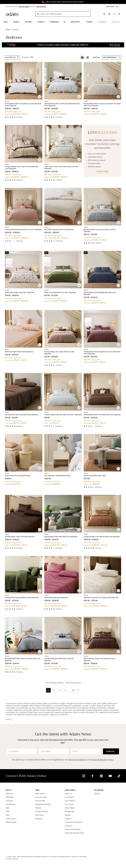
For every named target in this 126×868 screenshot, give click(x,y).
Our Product (70, 801)
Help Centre (110, 7)
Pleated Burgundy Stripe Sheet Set (56, 598)
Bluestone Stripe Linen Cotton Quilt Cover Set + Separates (100, 231)
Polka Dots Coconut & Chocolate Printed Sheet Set (101, 598)
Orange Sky (70, 812)
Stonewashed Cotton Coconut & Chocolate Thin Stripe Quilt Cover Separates (102, 105)
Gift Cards (39, 815)
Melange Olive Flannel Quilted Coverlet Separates (22, 598)
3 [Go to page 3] (60, 690)
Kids (66, 22)
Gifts (8, 812)
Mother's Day (77, 22)
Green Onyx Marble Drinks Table (95, 476)
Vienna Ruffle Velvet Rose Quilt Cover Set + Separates (23, 230)
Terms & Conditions (77, 760)
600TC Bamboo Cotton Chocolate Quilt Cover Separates (99, 660)
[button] (82, 57)
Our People (69, 797)
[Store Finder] (104, 14)
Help (37, 790)
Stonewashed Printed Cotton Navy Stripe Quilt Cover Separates (23, 660)
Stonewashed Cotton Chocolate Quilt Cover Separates (102, 415)
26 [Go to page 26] (73, 690)
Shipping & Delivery (43, 804)
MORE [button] (9, 720)
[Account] (109, 14)
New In (7, 22)
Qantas (68, 815)
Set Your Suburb (24, 7)
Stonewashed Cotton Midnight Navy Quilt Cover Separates (100, 293)
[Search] (39, 14)
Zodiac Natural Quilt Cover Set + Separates (20, 293)
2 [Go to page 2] (54, 690)
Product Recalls (42, 812)
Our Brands (99, 790)
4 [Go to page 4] (65, 690)
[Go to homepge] (12, 14)
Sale (8, 815)
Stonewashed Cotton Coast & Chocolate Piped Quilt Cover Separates (62, 105)
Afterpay (39, 819)
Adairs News (70, 808)
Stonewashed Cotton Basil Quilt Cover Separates (61, 537)
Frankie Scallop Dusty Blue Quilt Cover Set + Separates (63, 415)
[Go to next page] (78, 690)
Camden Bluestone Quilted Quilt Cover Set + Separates (59, 660)
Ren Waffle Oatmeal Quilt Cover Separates (59, 230)
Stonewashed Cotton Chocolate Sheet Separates (22, 415)
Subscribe (111, 752)
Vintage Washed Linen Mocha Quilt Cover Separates (102, 537)
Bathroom (30, 22)
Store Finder (40, 801)
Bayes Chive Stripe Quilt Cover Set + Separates (60, 293)
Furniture (42, 22)
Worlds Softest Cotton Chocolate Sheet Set (20, 537)
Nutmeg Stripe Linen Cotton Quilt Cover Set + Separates (60, 353)
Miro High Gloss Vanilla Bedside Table (57, 476)
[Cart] (119, 14)
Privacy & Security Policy (102, 760)
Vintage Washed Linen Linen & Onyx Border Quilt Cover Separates (22, 168)
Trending (91, 22)
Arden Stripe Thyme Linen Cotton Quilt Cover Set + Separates (62, 168)
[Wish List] (114, 14)
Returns (38, 808)
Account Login (41, 797)
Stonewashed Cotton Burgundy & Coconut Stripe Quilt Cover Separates (102, 353)
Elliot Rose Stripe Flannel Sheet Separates (19, 352)
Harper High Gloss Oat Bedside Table (18, 476)
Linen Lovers (117, 22)
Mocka (97, 794)
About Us (69, 794)
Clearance (103, 22)
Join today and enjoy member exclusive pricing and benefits (102, 144)
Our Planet (69, 804)
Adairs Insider (11, 822)
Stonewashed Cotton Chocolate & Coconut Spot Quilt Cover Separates (23, 105)
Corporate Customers (74, 822)
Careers (68, 819)
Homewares (55, 22)
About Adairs (70, 790)
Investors (68, 826)
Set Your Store (41, 7)
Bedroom (18, 22)
